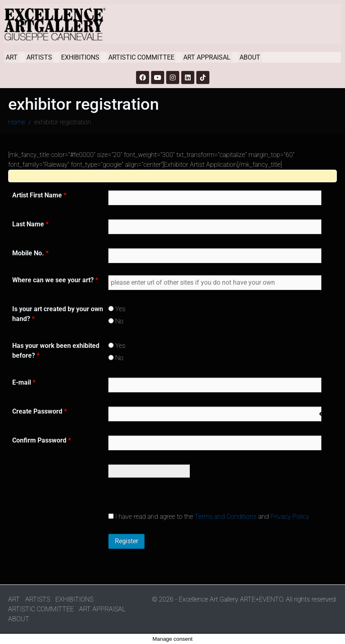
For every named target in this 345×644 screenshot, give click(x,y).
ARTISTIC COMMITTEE (141, 57)
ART (12, 57)
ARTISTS (39, 57)
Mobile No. (30, 253)
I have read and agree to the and (209, 517)
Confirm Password (42, 440)
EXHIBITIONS (80, 57)
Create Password (40, 411)
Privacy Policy (290, 517)
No (116, 321)
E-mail (24, 382)
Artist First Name (39, 195)
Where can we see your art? (55, 280)
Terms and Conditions (226, 517)
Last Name (30, 224)
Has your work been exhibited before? (56, 351)
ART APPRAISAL (207, 57)
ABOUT (250, 57)
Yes (117, 309)
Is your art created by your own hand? (58, 314)
